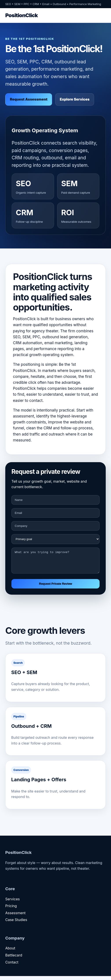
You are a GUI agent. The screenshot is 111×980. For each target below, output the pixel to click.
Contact (12, 966)
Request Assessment (29, 99)
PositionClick (22, 15)
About (10, 952)
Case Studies (16, 924)
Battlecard (14, 959)
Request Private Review (55, 588)
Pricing (11, 910)
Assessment (15, 917)
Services (13, 903)
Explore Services (75, 99)
